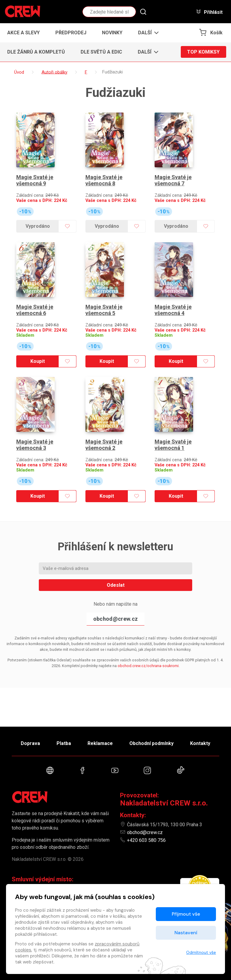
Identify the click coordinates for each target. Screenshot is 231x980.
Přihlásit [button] (209, 12)
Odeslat (116, 585)
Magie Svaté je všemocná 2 (104, 445)
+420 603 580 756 (146, 840)
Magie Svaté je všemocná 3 (35, 445)
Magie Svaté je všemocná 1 (173, 445)
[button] (147, 33)
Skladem (25, 335)
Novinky (112, 33)
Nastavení (186, 933)
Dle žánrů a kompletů (36, 52)
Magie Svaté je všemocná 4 (173, 310)
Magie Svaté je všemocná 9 (35, 180)
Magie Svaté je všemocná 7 (173, 180)
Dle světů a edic (101, 52)
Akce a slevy (23, 33)
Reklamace (100, 743)
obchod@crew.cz (115, 619)
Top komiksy (203, 52)
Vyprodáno (38, 226)
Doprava (30, 743)
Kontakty (200, 743)
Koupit (38, 361)
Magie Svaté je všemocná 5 (104, 310)
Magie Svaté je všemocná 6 (35, 310)
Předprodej (71, 33)
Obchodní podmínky (151, 743)
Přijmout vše (186, 914)
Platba (64, 743)
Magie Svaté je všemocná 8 (104, 180)
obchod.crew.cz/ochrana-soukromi (148, 666)
